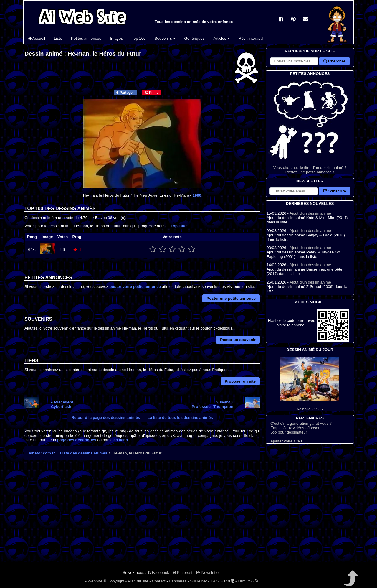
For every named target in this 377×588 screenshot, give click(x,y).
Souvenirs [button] (165, 38)
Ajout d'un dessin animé (310, 213)
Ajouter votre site (286, 441)
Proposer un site (240, 381)
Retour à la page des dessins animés (106, 417)
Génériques (195, 38)
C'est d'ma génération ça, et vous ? (301, 423)
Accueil (37, 38)
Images (116, 38)
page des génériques (77, 440)
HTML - (229, 581)
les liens (120, 440)
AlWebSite (93, 581)
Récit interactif (251, 38)
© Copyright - (115, 581)
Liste (58, 38)
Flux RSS (248, 581)
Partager (125, 93)
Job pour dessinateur (289, 432)
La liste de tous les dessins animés (180, 417)
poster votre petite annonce (135, 287)
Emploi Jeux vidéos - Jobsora (296, 428)
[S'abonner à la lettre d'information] (294, 191)
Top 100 (139, 38)
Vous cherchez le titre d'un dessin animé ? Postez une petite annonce (310, 125)
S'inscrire (334, 191)
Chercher (334, 61)
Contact (159, 581)
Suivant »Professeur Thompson (213, 404)
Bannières (178, 581)
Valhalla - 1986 (310, 384)
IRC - (215, 581)
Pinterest (182, 573)
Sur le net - (200, 581)
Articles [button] (221, 38)
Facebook (158, 573)
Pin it (152, 93)
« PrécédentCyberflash (62, 404)
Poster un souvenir (238, 340)
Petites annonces (86, 38)
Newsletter (208, 573)
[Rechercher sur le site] (294, 61)
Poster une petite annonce (231, 298)
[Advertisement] (142, 516)
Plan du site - (139, 581)
